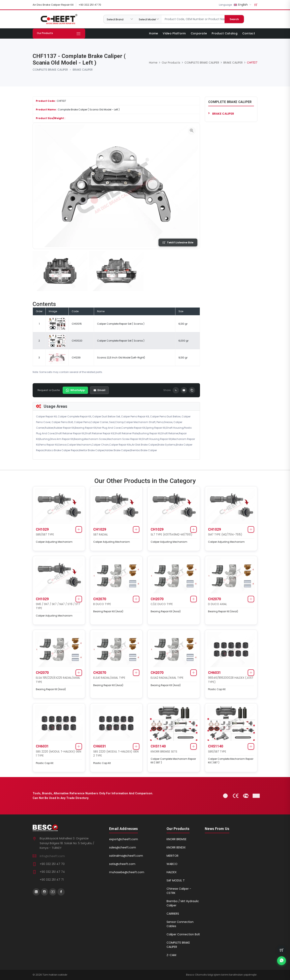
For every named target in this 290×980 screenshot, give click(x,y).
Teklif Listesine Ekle (178, 242)
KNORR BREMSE (177, 839)
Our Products (171, 63)
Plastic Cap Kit (217, 689)
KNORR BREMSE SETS (164, 752)
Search (234, 19)
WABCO (172, 864)
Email (99, 390)
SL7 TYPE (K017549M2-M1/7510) (171, 535)
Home (153, 33)
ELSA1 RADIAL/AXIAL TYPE (109, 678)
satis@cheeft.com (122, 864)
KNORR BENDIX (176, 847)
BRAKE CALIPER (83, 70)
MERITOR (172, 856)
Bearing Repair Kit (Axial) (108, 611)
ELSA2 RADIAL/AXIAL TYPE (167, 678)
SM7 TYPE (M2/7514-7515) (225, 535)
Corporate (199, 33)
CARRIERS (173, 914)
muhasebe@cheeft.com (127, 872)
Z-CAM (171, 955)
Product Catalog (225, 33)
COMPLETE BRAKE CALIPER (50, 70)
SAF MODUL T (176, 880)
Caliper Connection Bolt (183, 934)
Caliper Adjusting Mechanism (54, 542)
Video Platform (174, 33)
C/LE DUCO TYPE (162, 604)
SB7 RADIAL (101, 535)
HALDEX (172, 872)
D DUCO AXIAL (217, 604)
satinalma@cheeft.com (126, 856)
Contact (249, 33)
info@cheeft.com (52, 856)
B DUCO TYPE (102, 604)
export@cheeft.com (124, 839)
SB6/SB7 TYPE (45, 535)
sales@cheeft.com (123, 847)
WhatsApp (75, 390)
